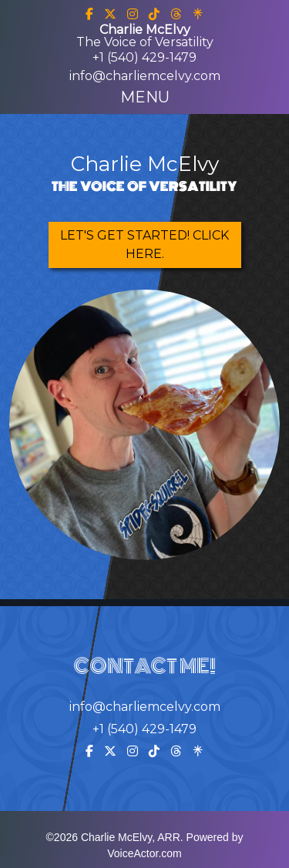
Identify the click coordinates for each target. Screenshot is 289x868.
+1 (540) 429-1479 (144, 57)
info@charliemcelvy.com (145, 76)
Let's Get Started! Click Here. (144, 245)
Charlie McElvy (145, 164)
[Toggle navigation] (145, 97)
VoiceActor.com (144, 853)
